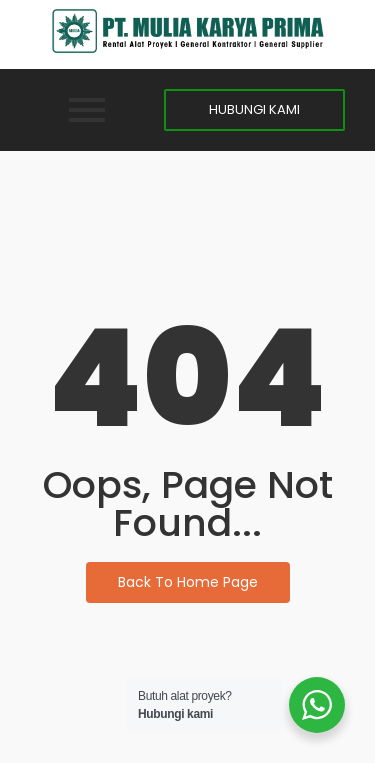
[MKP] (188, 31)
